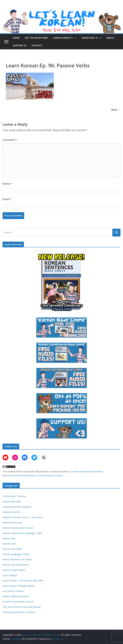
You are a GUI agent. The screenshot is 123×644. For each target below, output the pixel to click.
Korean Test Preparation (16, 565)
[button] (75, 38)
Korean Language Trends (16, 554)
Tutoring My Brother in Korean (19, 612)
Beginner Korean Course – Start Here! (23, 517)
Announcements (11, 512)
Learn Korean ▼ (63, 38)
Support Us (20, 45)
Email (7, 199)
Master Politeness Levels (16, 596)
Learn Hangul (10, 575)
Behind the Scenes (13, 523)
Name (7, 184)
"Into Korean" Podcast (14, 496)
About (110, 38)
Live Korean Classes (13, 591)
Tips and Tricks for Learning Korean (22, 607)
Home (16, 38)
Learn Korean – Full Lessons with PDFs (23, 581)
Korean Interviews (12, 549)
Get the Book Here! (36, 38)
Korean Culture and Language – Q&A (22, 533)
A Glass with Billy (12, 501)
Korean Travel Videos (14, 570)
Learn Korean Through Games (19, 586)
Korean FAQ (9, 538)
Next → (116, 110)
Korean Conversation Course (18, 528)
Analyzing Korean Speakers (17, 507)
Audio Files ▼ (90, 38)
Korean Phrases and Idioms (17, 559)
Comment (10, 140)
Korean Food (9, 544)
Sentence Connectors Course (18, 602)
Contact (37, 45)
